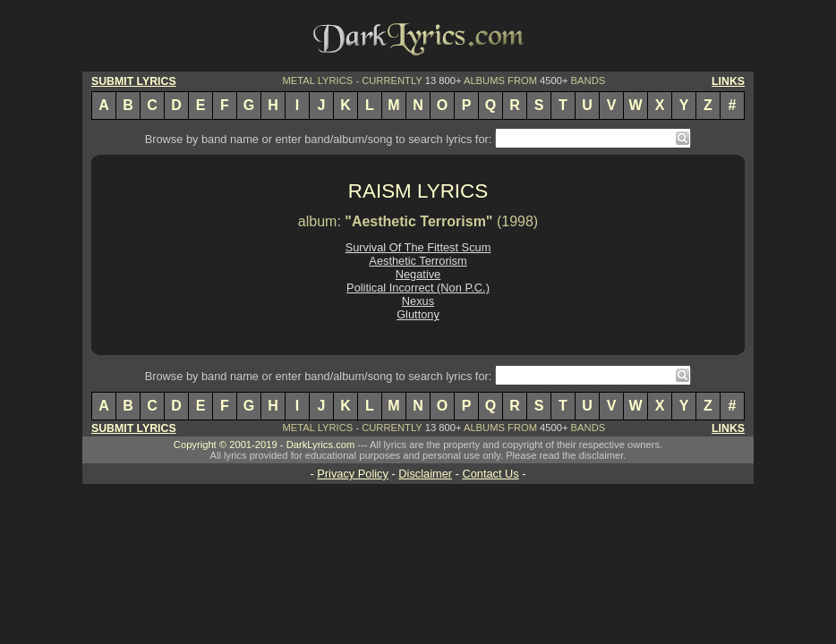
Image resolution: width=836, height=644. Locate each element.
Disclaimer (425, 474)
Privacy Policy (353, 474)
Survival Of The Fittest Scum (418, 247)
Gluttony (418, 314)
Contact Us (490, 474)
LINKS (728, 81)
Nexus (418, 301)
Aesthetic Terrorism (418, 261)
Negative (418, 274)
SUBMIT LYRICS (134, 81)
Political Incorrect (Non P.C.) (418, 288)
